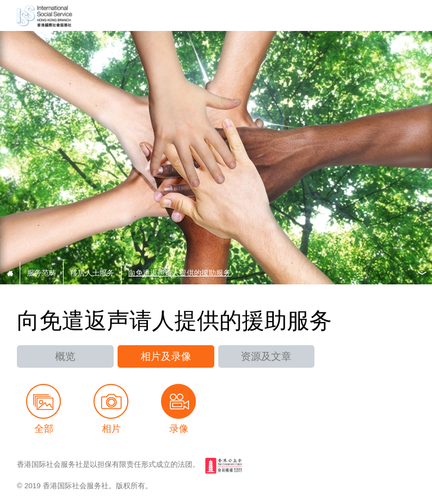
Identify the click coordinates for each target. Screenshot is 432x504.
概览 (65, 356)
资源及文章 (266, 356)
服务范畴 (42, 273)
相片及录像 (166, 356)
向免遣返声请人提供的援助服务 (179, 273)
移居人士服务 (92, 273)
